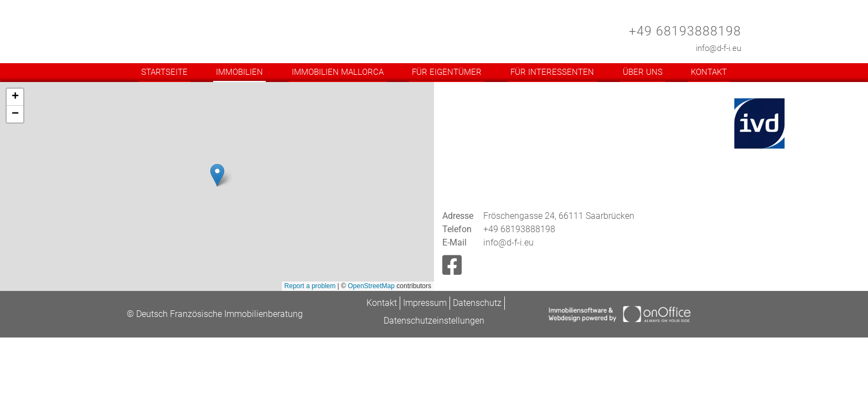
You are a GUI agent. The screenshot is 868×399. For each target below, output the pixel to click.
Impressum (425, 303)
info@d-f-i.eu (719, 48)
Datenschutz (477, 303)
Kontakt (709, 72)
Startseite (164, 72)
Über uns (643, 72)
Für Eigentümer (447, 72)
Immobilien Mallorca (338, 72)
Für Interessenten (552, 72)
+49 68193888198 (685, 31)
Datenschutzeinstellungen (434, 321)
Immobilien (239, 72)
